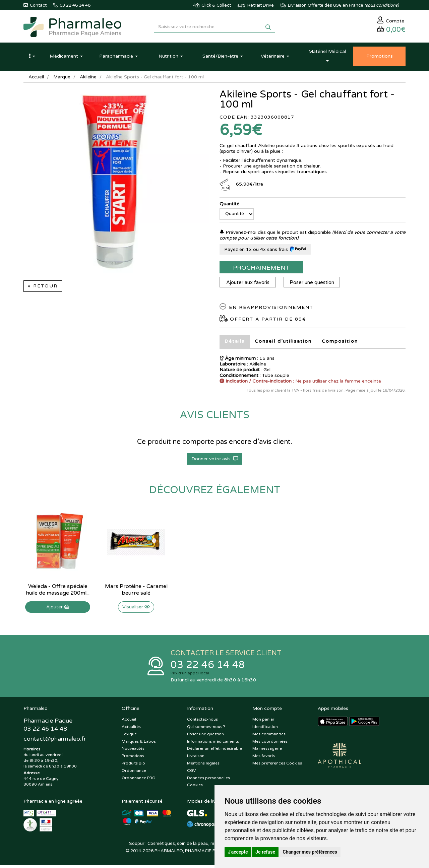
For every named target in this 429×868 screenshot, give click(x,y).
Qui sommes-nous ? (206, 729)
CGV (191, 773)
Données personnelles (208, 780)
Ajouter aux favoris (248, 284)
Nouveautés (133, 751)
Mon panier (263, 722)
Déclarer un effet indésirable (214, 751)
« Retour (43, 288)
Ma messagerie (267, 751)
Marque (63, 79)
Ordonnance (134, 773)
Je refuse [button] (265, 852)
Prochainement (261, 269)
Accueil (37, 79)
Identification (265, 729)
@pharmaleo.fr (55, 742)
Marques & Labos (139, 744)
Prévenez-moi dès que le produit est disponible (275, 234)
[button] (32, 58)
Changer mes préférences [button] (310, 852)
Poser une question (313, 284)
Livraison (196, 758)
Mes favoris (264, 758)
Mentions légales (203, 765)
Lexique (129, 736)
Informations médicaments (213, 744)
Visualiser (136, 609)
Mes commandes (269, 736)
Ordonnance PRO (139, 780)
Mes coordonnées (270, 744)
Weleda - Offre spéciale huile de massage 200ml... (58, 591)
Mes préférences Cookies (277, 765)
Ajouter (58, 609)
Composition (340, 343)
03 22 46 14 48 (208, 667)
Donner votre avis (215, 460)
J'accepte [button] (238, 852)
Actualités (131, 729)
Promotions (133, 758)
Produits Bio (133, 765)
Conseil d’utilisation (283, 343)
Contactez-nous (202, 722)
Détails (235, 343)
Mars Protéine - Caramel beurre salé (136, 591)
